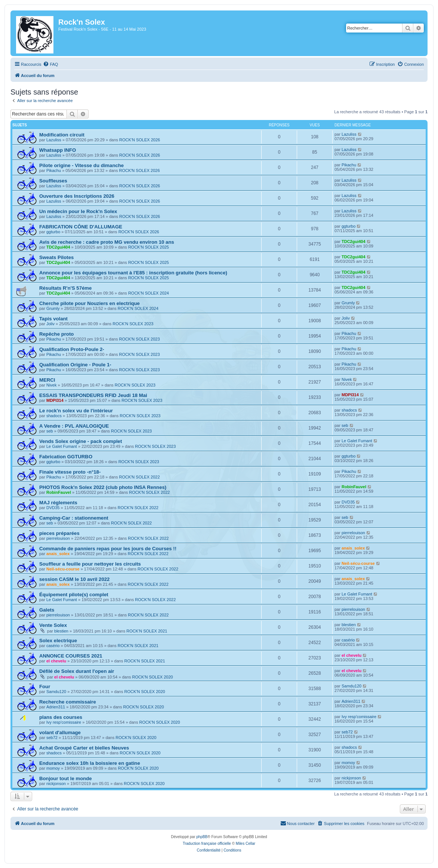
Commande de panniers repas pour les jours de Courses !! (108, 549)
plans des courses (61, 717)
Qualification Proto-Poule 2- (72, 349)
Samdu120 (56, 692)
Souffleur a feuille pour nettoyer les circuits (90, 564)
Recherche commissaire (68, 702)
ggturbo (53, 232)
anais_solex (58, 554)
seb (50, 431)
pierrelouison (58, 538)
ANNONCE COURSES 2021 (71, 656)
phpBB (202, 837)
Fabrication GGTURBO (66, 457)
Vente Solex (53, 625)
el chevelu (56, 661)
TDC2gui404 (58, 247)
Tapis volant (53, 319)
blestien (61, 631)
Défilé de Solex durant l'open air (77, 671)
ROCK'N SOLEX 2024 (149, 293)
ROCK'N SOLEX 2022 (139, 477)
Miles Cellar (246, 844)
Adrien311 (56, 707)
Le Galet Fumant (62, 446)
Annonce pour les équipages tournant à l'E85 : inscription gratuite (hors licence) (133, 273)
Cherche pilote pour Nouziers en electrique (90, 303)
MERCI (47, 380)
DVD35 (53, 508)
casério (53, 646)
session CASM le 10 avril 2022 (74, 579)
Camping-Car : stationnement (74, 518)
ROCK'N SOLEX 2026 (140, 140)
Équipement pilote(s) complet (74, 595)
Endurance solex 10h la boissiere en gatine (90, 763)
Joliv (50, 324)
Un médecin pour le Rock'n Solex (78, 211)
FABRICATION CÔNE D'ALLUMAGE (81, 227)
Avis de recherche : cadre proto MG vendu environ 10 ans (107, 242)
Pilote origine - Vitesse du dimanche (81, 165)
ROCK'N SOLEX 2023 (133, 324)
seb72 (52, 738)
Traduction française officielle (207, 844)
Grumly (53, 308)
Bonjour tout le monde (66, 778)
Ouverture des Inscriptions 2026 (77, 196)
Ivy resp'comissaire (64, 722)
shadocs (54, 416)
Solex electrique (58, 641)
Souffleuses (53, 181)
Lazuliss (54, 140)
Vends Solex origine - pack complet (81, 441)
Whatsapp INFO (58, 150)
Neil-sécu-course (63, 569)
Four (45, 687)
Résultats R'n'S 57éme (65, 288)
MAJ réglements (58, 503)
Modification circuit (62, 135)
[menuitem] (50, 64)
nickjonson (56, 784)
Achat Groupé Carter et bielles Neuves (84, 748)
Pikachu (54, 170)
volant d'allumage (60, 732)
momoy (53, 768)
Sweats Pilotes (56, 257)
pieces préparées (59, 533)
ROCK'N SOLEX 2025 (149, 247)
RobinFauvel (59, 492)
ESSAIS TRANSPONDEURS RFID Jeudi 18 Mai (93, 395)
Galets (47, 610)
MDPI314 (55, 400)
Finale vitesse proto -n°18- (70, 472)
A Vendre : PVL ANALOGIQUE (74, 426)
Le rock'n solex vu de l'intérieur (76, 411)
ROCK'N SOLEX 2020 (153, 677)
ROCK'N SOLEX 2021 (147, 631)
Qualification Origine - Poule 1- (75, 365)
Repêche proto (56, 334)
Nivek (52, 385)
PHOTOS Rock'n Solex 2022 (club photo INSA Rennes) (103, 487)
